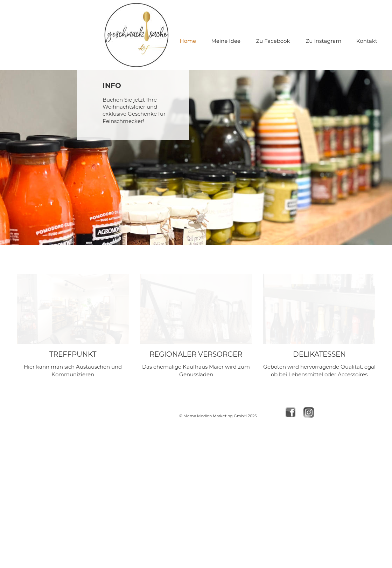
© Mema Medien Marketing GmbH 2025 (218, 416)
